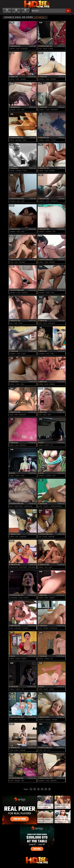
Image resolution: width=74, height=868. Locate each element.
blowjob (23, 79)
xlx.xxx (42, 290)
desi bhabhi (23, 567)
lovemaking (14, 598)
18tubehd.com (15, 107)
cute (18, 384)
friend (45, 49)
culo (48, 354)
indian (12, 537)
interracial (24, 49)
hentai (54, 140)
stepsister (23, 537)
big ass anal (14, 567)
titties (25, 140)
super (12, 476)
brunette (22, 262)
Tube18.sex (43, 77)
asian (24, 354)
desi (52, 354)
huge (21, 598)
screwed (42, 354)
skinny (12, 79)
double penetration (56, 506)
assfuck (42, 140)
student (49, 232)
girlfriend (54, 781)
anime (48, 140)
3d (52, 445)
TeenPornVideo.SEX (17, 199)
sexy (18, 49)
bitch (41, 689)
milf (54, 232)
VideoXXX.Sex (15, 46)
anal (18, 79)
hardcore (25, 293)
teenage (23, 750)
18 (49, 750)
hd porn (46, 506)
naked (41, 171)
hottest (51, 49)
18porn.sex (14, 77)
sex (40, 49)
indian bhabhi (19, 506)
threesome (54, 110)
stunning (19, 140)
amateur (42, 79)
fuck (49, 415)
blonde (13, 49)
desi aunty (32, 567)
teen (41, 323)
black (48, 293)
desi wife (52, 537)
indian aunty (29, 506)
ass (19, 110)
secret (26, 598)
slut (23, 781)
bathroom (23, 445)
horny (12, 140)
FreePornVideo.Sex (46, 46)
